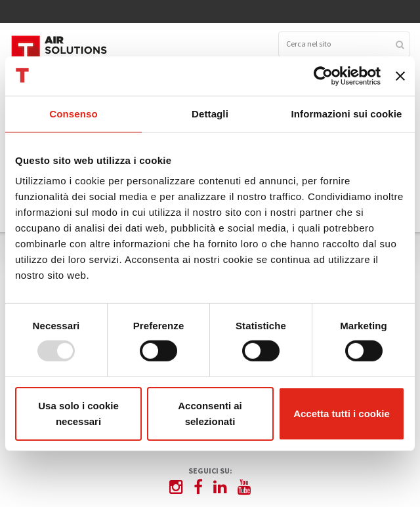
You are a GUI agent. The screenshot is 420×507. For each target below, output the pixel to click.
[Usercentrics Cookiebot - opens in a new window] (323, 75)
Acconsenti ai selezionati (210, 414)
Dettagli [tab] (210, 113)
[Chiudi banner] (400, 75)
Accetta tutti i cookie (342, 414)
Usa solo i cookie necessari (78, 414)
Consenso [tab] (73, 113)
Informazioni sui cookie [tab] (347, 113)
